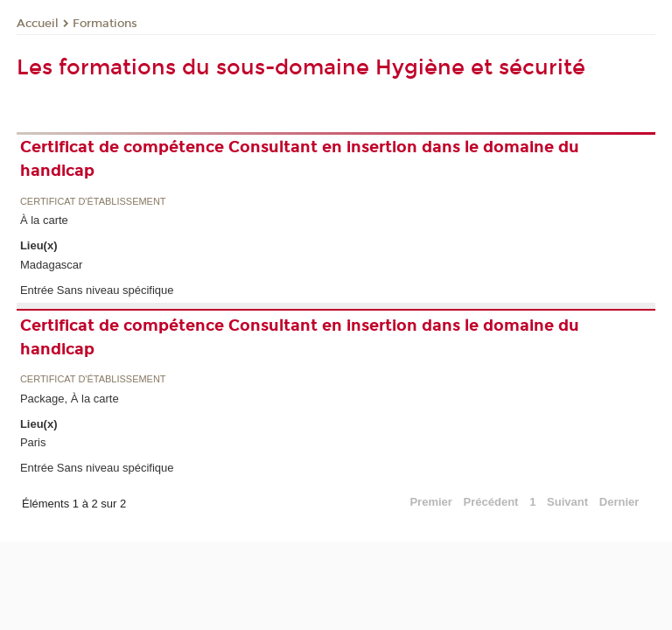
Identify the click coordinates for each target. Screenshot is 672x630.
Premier (430, 502)
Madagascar (52, 265)
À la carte (44, 220)
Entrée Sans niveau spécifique (97, 290)
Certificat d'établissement (93, 202)
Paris (33, 442)
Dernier (619, 502)
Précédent (491, 502)
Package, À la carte (70, 399)
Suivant (567, 502)
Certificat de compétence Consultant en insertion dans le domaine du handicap (300, 159)
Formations (105, 24)
